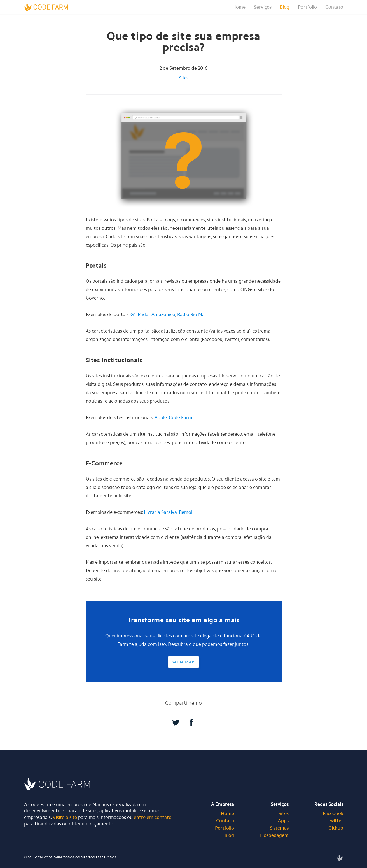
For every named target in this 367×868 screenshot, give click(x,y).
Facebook (333, 813)
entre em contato (153, 817)
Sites (184, 78)
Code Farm (181, 417)
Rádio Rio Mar (192, 314)
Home (239, 7)
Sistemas (279, 828)
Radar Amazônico (156, 314)
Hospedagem (274, 835)
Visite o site (65, 817)
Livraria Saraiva (160, 512)
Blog (285, 7)
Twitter (335, 821)
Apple (161, 417)
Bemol (186, 512)
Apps (283, 821)
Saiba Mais (184, 662)
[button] (263, 7)
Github (336, 828)
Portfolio (307, 7)
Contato (334, 7)
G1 (133, 314)
